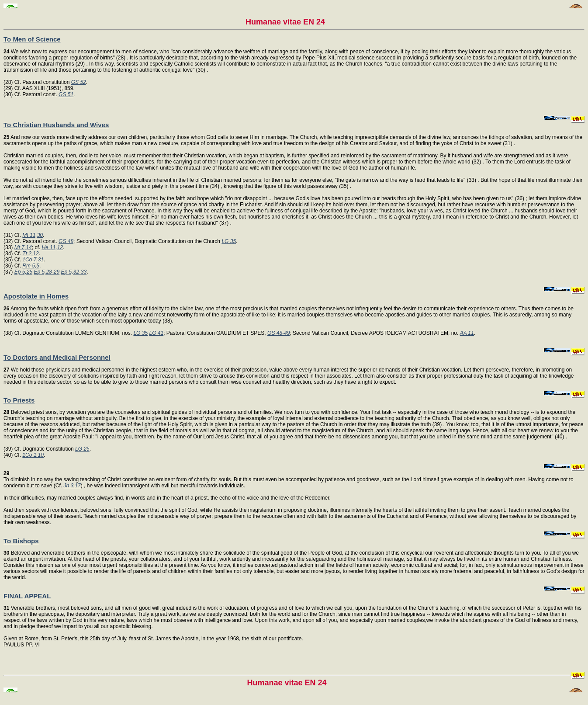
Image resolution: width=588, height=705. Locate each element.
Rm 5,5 (31, 266)
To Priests (19, 400)
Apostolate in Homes (36, 296)
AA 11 (467, 333)
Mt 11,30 (33, 235)
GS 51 (66, 94)
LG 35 (229, 241)
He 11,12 (52, 247)
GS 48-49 (278, 333)
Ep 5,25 (23, 272)
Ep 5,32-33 (74, 272)
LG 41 (156, 333)
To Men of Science (32, 39)
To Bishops (21, 541)
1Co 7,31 (33, 260)
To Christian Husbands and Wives (56, 125)
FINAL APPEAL (27, 596)
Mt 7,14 (23, 247)
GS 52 (79, 82)
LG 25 (82, 449)
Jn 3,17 (72, 486)
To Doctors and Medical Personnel (57, 357)
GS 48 (66, 241)
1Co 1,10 (33, 455)
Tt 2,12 (30, 254)
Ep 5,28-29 (47, 272)
